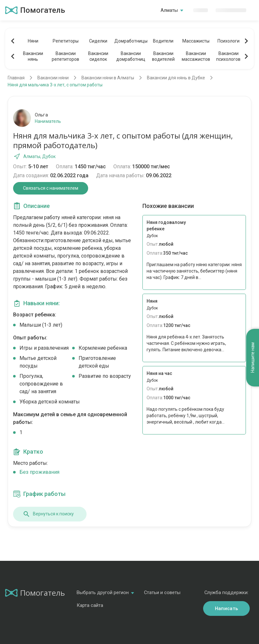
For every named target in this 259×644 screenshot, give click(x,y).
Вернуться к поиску (48, 514)
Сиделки (98, 41)
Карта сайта (90, 605)
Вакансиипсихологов (228, 56)
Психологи (229, 41)
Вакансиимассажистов (196, 56)
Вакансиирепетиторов (65, 56)
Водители (163, 41)
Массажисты (196, 41)
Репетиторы (66, 41)
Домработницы (131, 41)
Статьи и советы (162, 592)
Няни (33, 41)
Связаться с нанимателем (51, 188)
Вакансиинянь (33, 56)
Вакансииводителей (163, 56)
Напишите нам (253, 358)
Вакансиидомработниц (131, 56)
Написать (226, 608)
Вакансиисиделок (98, 56)
